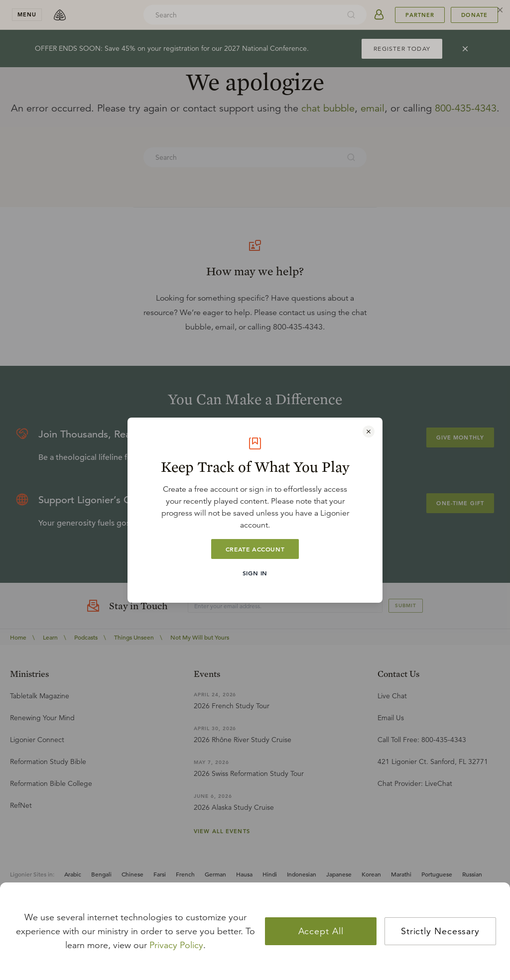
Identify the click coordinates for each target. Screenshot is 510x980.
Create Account (255, 549)
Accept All (321, 931)
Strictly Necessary (440, 931)
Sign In (255, 573)
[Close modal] (369, 432)
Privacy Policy (176, 945)
